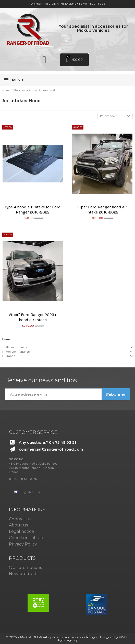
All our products (16, 347)
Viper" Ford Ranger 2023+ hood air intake (33, 317)
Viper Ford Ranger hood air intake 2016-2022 (102, 210)
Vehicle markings (18, 352)
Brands (10, 356)
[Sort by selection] (109, 116)
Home (7, 339)
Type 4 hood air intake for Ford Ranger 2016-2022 (33, 210)
